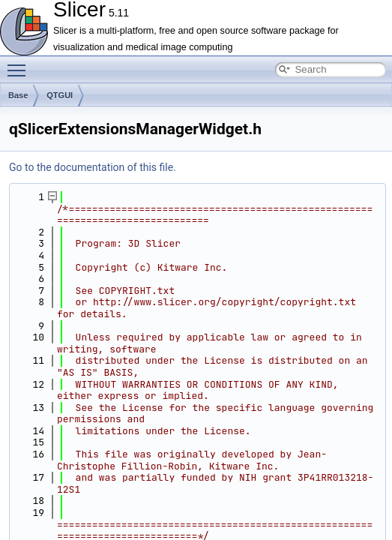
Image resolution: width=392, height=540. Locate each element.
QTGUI (60, 95)
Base (18, 95)
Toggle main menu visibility (20, 64)
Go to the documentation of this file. (93, 167)
